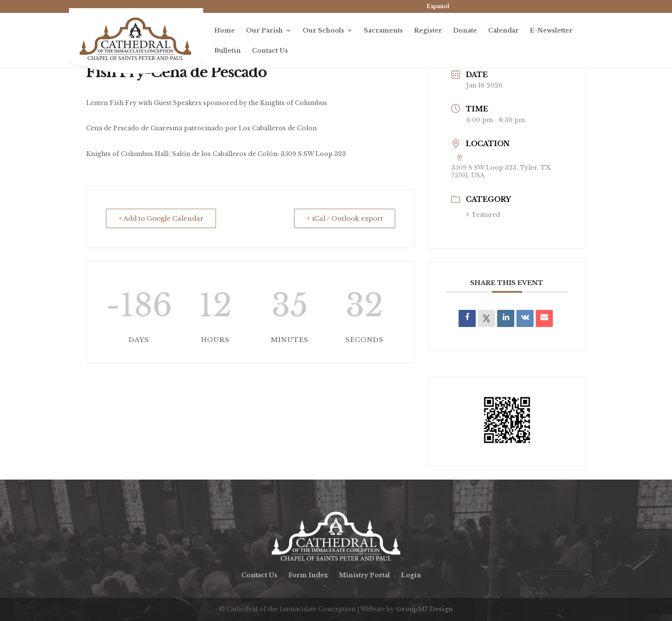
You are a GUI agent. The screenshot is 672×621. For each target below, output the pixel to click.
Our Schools (323, 31)
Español (438, 6)
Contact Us (270, 51)
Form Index (308, 575)
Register (428, 31)
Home (225, 31)
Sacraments (383, 31)
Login (411, 575)
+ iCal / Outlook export (345, 218)
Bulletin (228, 51)
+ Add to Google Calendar (161, 218)
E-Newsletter (551, 31)
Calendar (503, 31)
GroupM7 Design (424, 609)
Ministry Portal (364, 575)
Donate (465, 31)
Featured (483, 215)
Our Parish (264, 31)
